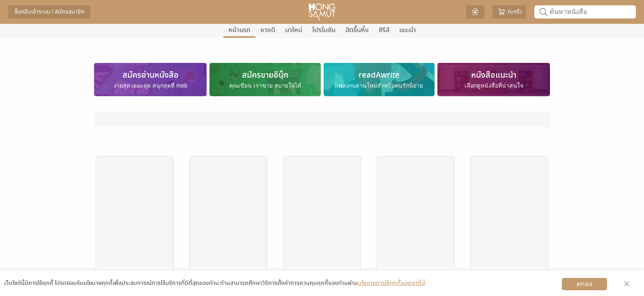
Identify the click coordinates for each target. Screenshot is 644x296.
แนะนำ (408, 30)
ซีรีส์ (384, 30)
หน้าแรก (239, 30)
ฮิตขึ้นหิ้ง (357, 30)
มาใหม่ (294, 30)
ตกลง (584, 284)
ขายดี (268, 30)
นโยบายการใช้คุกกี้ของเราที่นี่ (391, 283)
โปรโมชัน (324, 30)
